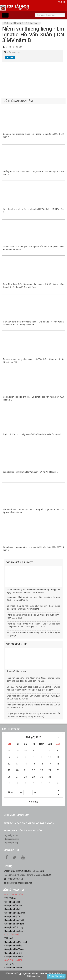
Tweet (10, 57)
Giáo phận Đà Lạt (12, 909)
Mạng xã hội (11, 850)
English (62, 2)
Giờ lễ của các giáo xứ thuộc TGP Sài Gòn (29, 823)
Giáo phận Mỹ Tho (13, 916)
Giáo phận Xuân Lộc (14, 931)
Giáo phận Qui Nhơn (14, 957)
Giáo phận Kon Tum (13, 953)
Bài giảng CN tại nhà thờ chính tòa (20, 23)
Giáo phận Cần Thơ (13, 905)
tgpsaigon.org (11, 843)
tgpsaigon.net (11, 835)
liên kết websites (14, 890)
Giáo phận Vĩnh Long (14, 927)
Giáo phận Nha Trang (14, 949)
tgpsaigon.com (12, 839)
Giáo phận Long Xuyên (15, 913)
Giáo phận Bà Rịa (12, 902)
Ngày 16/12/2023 (14, 52)
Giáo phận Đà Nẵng (13, 946)
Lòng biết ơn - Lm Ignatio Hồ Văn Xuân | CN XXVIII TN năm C (31, 472)
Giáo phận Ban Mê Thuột (16, 942)
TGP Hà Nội (10, 964)
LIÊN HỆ (8, 866)
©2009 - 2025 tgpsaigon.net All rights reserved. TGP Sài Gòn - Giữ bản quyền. (33, 975)
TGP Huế (8, 938)
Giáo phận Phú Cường (14, 924)
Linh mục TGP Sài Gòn (17, 815)
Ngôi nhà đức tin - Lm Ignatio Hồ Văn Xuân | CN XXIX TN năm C (32, 434)
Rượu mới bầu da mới (16, 671)
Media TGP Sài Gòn (14, 47)
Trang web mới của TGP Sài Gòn (23, 831)
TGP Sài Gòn (10, 898)
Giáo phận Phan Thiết (14, 920)
